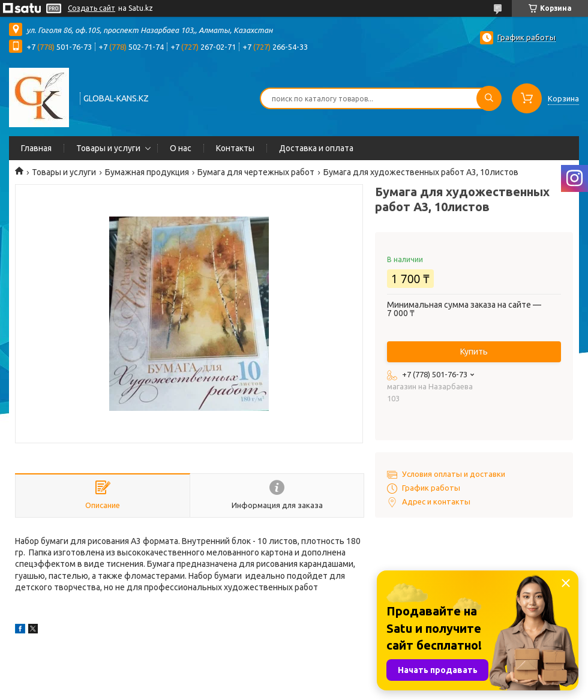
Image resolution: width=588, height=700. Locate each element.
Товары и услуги (108, 148)
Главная (36, 148)
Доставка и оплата (316, 148)
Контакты (235, 148)
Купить (474, 351)
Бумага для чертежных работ (256, 172)
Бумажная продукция (147, 172)
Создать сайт (91, 8)
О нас (181, 148)
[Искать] (489, 98)
